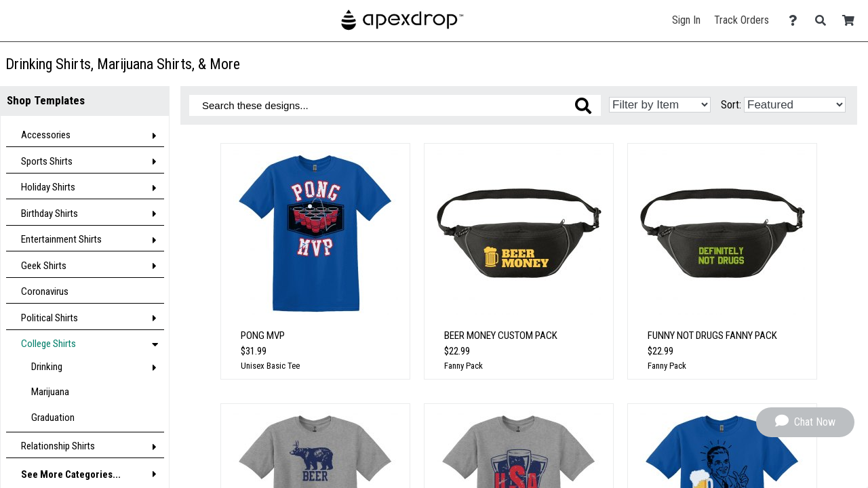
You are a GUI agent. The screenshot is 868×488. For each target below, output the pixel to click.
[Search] (824, 21)
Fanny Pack (463, 366)
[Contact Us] (796, 21)
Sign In (686, 20)
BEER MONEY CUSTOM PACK (501, 335)
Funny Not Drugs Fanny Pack (712, 335)
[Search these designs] (395, 105)
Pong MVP (263, 335)
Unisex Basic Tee (270, 366)
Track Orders (742, 20)
